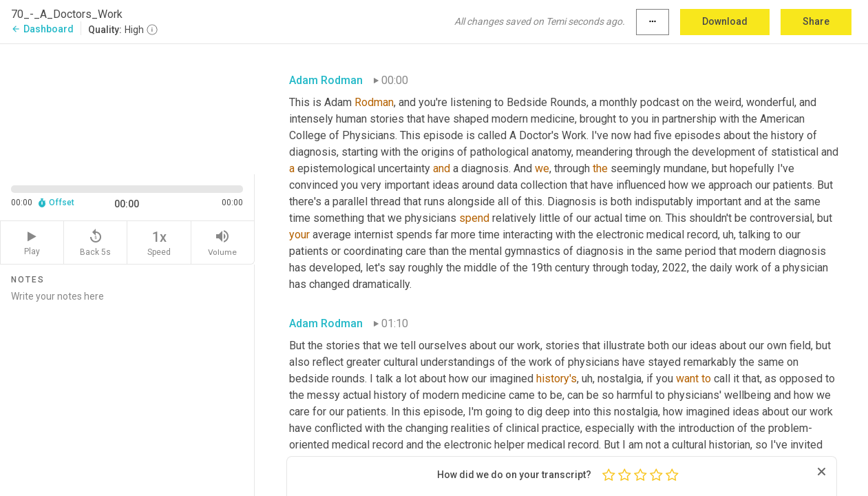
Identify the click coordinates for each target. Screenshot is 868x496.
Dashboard (42, 29)
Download (725, 21)
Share (816, 21)
